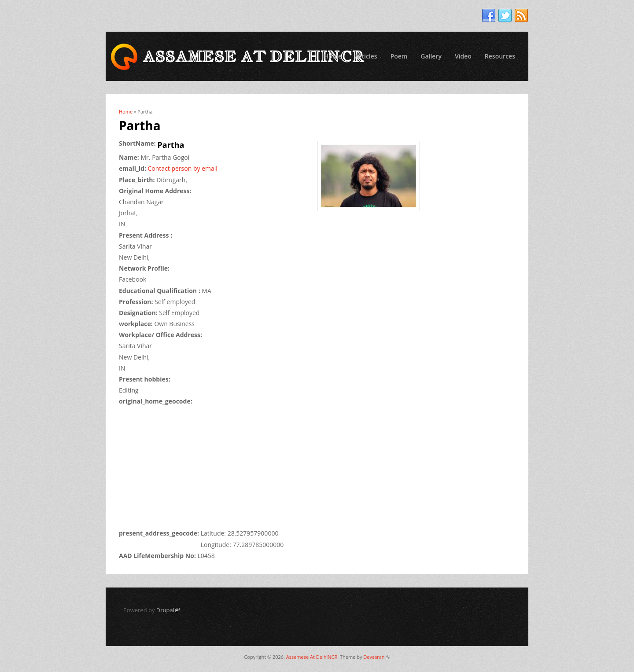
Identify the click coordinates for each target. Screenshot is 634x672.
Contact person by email (183, 168)
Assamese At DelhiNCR (312, 657)
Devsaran (376, 657)
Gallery (431, 56)
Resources (500, 56)
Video (463, 56)
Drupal (168, 610)
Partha (171, 145)
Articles (366, 56)
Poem (399, 56)
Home (333, 56)
